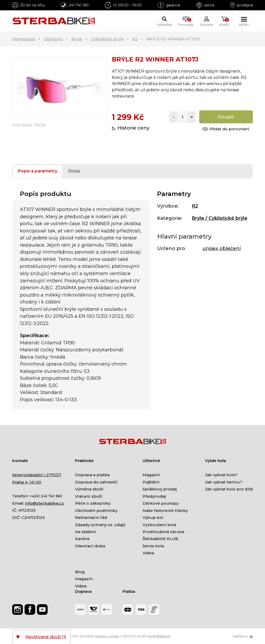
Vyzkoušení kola (159, 525)
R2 (135, 39)
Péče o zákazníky (93, 503)
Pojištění (151, 482)
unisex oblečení (222, 248)
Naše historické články (165, 510)
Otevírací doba (90, 546)
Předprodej (154, 496)
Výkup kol (153, 517)
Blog (80, 572)
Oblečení (53, 39)
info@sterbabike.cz (45, 503)
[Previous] (21, 88)
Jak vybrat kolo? (221, 475)
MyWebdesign (159, 636)
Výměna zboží (89, 489)
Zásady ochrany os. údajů (100, 525)
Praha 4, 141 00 (27, 482)
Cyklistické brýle (107, 39)
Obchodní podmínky (96, 510)
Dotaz (74, 171)
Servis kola (153, 546)
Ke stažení (86, 532)
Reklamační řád (91, 517)
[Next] (98, 88)
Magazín (151, 475)
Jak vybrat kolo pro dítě (229, 489)
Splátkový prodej (160, 489)
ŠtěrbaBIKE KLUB (160, 539)
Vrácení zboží (89, 496)
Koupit (226, 117)
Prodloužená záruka (163, 532)
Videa (148, 553)
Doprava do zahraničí (96, 482)
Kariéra (82, 539)
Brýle (77, 39)
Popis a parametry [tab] (38, 171)
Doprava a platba (92, 475)
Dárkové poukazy (161, 503)
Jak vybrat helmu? (224, 482)
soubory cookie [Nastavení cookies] (107, 636)
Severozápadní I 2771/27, (37, 475)
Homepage (24, 39)
